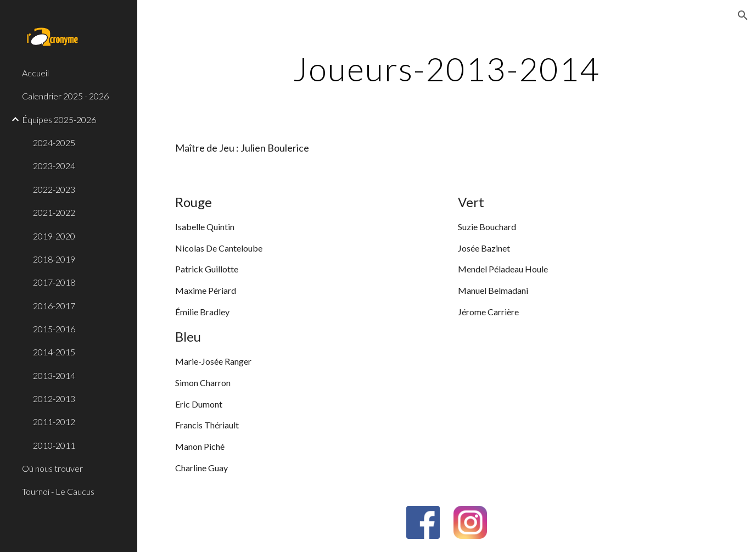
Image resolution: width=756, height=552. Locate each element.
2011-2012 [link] (54, 422)
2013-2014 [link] (54, 375)
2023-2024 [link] (54, 166)
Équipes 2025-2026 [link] (59, 119)
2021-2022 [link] (54, 212)
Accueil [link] (35, 73)
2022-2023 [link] (54, 189)
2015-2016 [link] (54, 329)
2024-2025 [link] (54, 143)
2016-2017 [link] (54, 306)
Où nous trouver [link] (52, 468)
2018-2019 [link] (54, 259)
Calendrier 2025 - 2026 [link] (65, 96)
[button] (743, 15)
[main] (447, 69)
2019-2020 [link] (54, 236)
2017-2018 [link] (54, 282)
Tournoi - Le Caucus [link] (58, 491)
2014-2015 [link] (54, 352)
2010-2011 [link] (54, 445)
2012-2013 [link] (54, 398)
